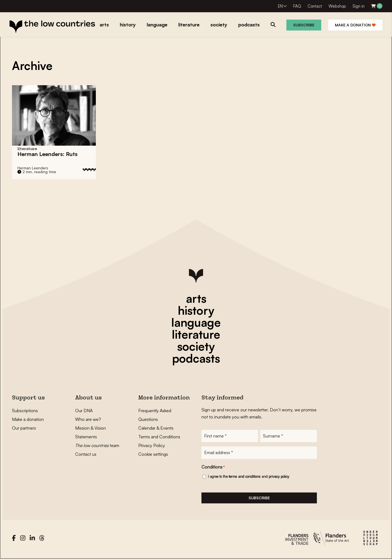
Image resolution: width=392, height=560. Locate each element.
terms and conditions (245, 477)
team (97, 445)
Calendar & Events (156, 428)
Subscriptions (25, 411)
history (196, 310)
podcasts (196, 358)
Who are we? (88, 419)
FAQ (297, 6)
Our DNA (84, 411)
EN (280, 6)
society (196, 346)
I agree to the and (249, 477)
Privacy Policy (152, 445)
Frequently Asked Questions (155, 415)
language (196, 322)
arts (196, 298)
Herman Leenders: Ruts (48, 154)
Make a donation (355, 25)
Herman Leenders (33, 168)
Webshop (337, 6)
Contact (315, 6)
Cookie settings (153, 454)
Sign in (359, 6)
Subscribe (304, 25)
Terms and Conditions (159, 437)
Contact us (86, 454)
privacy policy (279, 477)
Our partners (24, 428)
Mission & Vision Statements (91, 432)
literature (196, 334)
